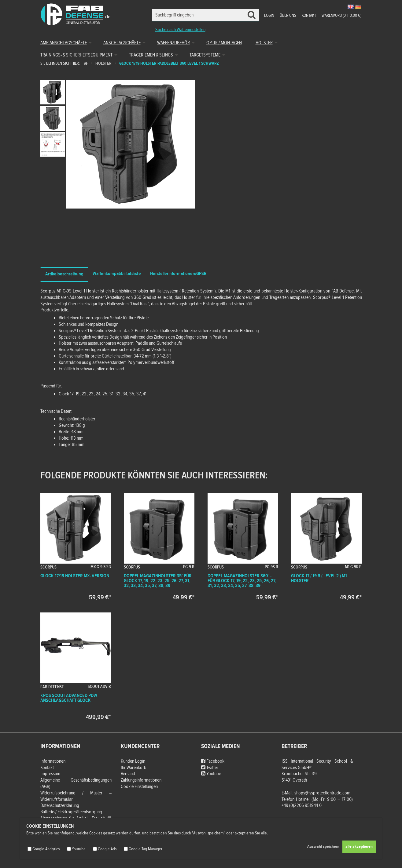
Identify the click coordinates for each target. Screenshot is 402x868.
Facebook (213, 761)
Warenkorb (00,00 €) (341, 16)
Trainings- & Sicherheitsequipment (76, 55)
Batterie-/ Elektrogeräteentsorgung (71, 812)
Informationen (53, 761)
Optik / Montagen (224, 43)
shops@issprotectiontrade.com (322, 793)
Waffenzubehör (173, 43)
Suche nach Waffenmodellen (180, 30)
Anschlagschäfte (122, 43)
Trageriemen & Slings (151, 55)
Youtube (211, 774)
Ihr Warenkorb (134, 768)
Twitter (210, 768)
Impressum (50, 774)
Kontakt (309, 16)
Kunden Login (133, 761)
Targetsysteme (205, 55)
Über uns (288, 16)
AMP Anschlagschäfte (64, 43)
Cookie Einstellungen (139, 787)
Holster (264, 43)
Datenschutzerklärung (60, 806)
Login (269, 16)
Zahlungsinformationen (141, 780)
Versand (128, 774)
